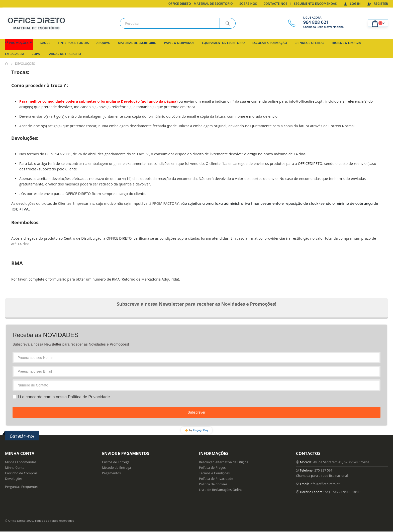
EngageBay (201, 430)
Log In (352, 4)
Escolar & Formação (270, 43)
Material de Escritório (137, 43)
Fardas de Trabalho (64, 54)
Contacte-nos (275, 4)
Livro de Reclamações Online (221, 490)
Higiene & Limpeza (347, 43)
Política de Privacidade (216, 479)
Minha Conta (15, 468)
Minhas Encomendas (21, 462)
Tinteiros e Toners (73, 43)
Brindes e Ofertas (309, 43)
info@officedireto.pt (325, 484)
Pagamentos (111, 473)
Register (378, 4)
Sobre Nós (248, 4)
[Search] (228, 23)
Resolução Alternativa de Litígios (224, 462)
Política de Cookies (213, 484)
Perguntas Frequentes (22, 487)
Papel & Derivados (179, 43)
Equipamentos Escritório (223, 43)
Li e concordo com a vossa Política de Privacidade (64, 397)
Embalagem (15, 54)
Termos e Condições (214, 473)
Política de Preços (212, 468)
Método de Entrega (117, 468)
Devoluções (14, 479)
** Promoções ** (19, 43)
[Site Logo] (36, 23)
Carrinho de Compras (21, 473)
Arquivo (104, 43)
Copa (36, 54)
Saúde (45, 43)
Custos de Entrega (116, 462)
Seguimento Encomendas (315, 4)
